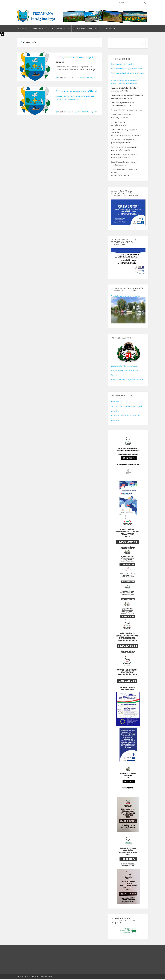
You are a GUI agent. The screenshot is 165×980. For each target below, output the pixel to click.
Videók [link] (67, 29)
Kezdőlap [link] (22, 29)
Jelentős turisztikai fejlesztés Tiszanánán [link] (125, 296)
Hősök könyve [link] (79, 29)
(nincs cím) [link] (115, 402)
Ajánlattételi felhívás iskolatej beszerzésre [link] (125, 416)
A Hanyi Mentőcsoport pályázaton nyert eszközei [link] (128, 380)
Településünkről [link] (39, 29)
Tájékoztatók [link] (82, 78)
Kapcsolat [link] (111, 29)
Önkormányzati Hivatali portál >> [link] (122, 64)
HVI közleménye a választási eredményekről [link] (126, 406)
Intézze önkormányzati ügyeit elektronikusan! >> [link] (128, 69)
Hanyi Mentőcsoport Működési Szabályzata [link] (126, 371)
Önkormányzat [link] (94, 29)
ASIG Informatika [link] (46, 976)
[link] (2, 34)
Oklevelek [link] (114, 375)
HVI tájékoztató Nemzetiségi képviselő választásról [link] (88, 57)
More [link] (92, 78)
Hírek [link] (79, 112)
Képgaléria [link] (57, 29)
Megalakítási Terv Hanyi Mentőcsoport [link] (124, 366)
